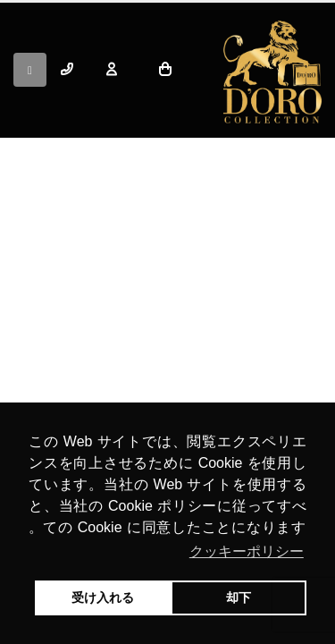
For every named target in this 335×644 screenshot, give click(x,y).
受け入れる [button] (103, 597)
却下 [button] (239, 597)
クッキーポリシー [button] (247, 551)
